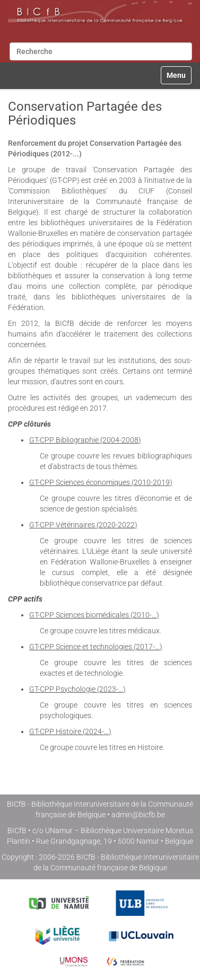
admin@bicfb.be (138, 815)
